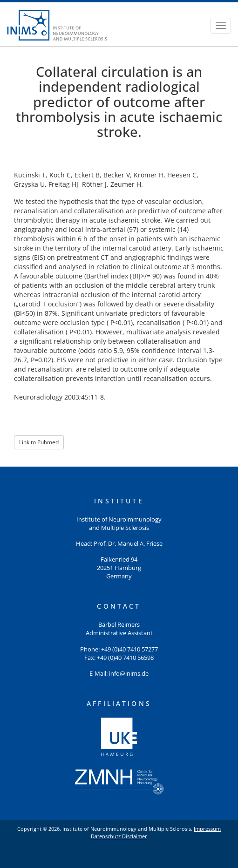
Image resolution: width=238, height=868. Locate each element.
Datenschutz (106, 836)
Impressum (207, 829)
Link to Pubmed (39, 442)
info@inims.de (129, 674)
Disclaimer (135, 836)
